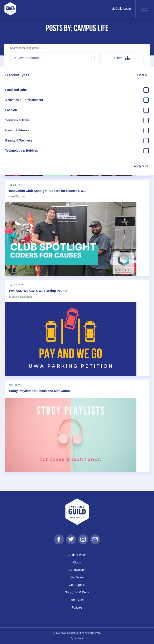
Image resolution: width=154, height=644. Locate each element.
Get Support (77, 585)
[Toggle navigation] (144, 9)
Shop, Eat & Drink (77, 592)
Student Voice (77, 555)
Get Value (77, 577)
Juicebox (79, 638)
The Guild (77, 600)
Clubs (77, 562)
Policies (77, 607)
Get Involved (77, 570)
